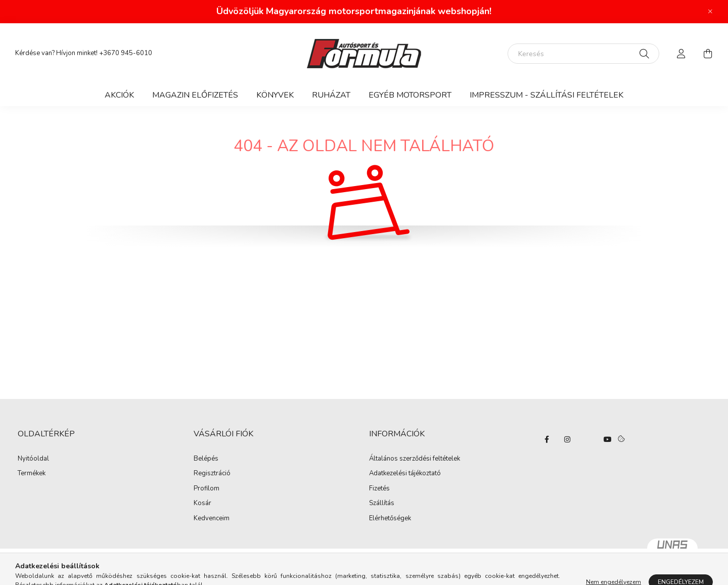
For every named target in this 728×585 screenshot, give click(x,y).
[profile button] (681, 54)
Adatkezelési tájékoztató (405, 474)
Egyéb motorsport (410, 95)
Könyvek (275, 95)
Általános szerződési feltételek (415, 459)
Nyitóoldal (33, 459)
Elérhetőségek (390, 519)
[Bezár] (710, 12)
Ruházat (331, 95)
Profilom (207, 489)
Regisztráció (212, 474)
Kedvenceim (212, 519)
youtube (608, 439)
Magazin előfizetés (195, 95)
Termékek (32, 474)
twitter (587, 439)
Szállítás (382, 504)
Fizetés (379, 489)
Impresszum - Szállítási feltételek (547, 95)
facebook (547, 439)
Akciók (119, 95)
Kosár (202, 504)
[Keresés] (583, 54)
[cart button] (708, 54)
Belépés (206, 459)
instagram (567, 439)
